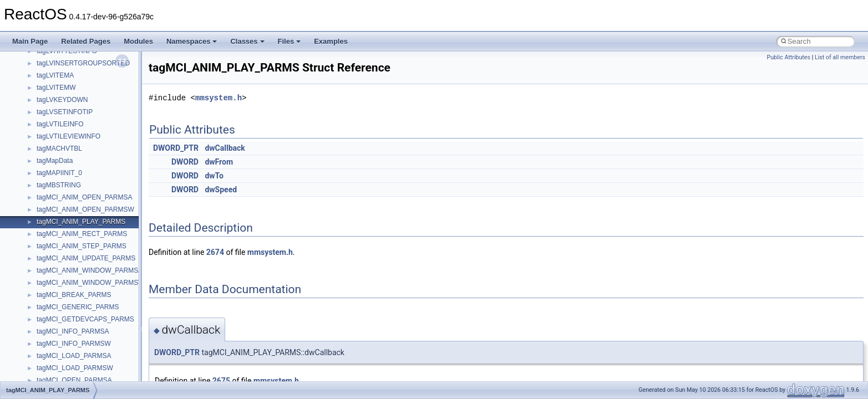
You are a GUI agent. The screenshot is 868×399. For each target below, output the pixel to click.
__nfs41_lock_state (65, 116)
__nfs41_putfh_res (64, 347)
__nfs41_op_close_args (72, 226)
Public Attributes (788, 57)
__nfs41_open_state (67, 287)
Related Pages (86, 41)
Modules (138, 41)
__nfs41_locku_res (65, 165)
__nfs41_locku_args (66, 152)
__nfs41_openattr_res (69, 311)
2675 (221, 381)
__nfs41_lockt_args (65, 128)
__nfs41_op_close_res (70, 238)
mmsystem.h (219, 98)
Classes (247, 41)
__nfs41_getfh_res (64, 55)
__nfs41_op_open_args (72, 250)
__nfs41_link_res (62, 79)
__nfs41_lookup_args (68, 177)
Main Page (30, 41)
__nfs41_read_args (65, 372)
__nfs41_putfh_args (66, 335)
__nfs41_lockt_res (64, 140)
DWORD (185, 162)
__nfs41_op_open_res (70, 262)
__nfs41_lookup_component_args (87, 189)
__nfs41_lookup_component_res (85, 201)
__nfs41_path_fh (61, 323)
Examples (331, 41)
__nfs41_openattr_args (71, 299)
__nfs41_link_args (64, 67)
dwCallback (225, 148)
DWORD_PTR (176, 148)
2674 (215, 252)
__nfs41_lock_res (63, 104)
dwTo (214, 176)
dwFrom (219, 162)
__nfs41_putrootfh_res (70, 360)
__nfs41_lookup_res (67, 213)
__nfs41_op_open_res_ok (75, 274)
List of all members (840, 57)
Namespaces (192, 41)
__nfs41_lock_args (65, 91)
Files (290, 41)
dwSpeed (221, 190)
